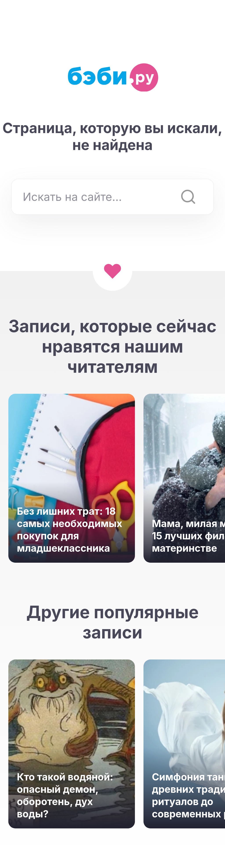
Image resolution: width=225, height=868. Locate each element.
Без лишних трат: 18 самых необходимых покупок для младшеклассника (70, 530)
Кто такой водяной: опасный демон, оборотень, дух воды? (65, 795)
